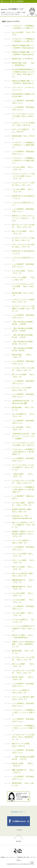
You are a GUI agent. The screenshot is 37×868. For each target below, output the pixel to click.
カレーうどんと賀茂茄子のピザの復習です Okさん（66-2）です (23, 629)
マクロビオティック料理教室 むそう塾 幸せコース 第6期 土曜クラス (23, 161)
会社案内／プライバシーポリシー (8, 857)
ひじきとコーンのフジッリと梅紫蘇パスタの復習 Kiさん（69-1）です (23, 309)
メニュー (5, 1)
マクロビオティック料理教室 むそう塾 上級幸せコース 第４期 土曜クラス (23, 490)
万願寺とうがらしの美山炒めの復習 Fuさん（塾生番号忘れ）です (23, 644)
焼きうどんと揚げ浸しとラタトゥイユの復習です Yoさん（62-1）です (24, 525)
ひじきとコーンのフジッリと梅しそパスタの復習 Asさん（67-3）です (23, 176)
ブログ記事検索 (17, 1)
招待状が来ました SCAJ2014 (22, 59)
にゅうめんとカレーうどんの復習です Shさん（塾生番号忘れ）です (23, 737)
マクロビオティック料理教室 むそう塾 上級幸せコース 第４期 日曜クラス (23, 452)
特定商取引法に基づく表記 (23, 857)
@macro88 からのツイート (18, 812)
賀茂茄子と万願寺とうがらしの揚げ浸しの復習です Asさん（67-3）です (23, 534)
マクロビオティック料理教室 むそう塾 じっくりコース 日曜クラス (24, 728)
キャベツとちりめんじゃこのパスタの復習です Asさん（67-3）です (23, 467)
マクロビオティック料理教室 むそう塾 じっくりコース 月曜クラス (24, 712)
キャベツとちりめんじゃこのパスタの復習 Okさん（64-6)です (23, 116)
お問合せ (19, 860)
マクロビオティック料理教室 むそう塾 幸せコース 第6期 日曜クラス (23, 145)
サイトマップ (33, 857)
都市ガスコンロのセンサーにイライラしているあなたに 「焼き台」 (23, 218)
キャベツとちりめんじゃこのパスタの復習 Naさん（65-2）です (23, 286)
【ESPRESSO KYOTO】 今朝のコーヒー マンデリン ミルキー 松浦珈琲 (23, 436)
